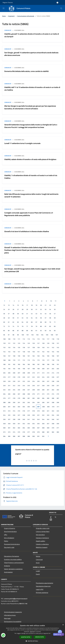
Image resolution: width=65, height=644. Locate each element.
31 (36, 309)
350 (14, 424)
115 (38, 339)
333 (48, 415)
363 (19, 428)
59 (55, 318)
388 (24, 436)
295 (38, 402)
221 (29, 377)
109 (9, 339)
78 (32, 326)
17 (27, 305)
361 (9, 428)
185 (29, 364)
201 (48, 369)
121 (9, 343)
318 (33, 411)
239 (58, 381)
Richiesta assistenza (42, 593)
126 (33, 343)
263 (58, 390)
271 (38, 394)
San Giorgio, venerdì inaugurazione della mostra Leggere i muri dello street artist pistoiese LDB (32, 270)
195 (19, 369)
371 (58, 428)
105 (47, 335)
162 (33, 356)
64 (23, 322)
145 (9, 352)
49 (9, 318)
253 (9, 390)
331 (38, 415)
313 (9, 411)
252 (4, 390)
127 (38, 343)
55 (36, 318)
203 (58, 369)
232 (24, 381)
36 (4, 314)
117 (48, 339)
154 (53, 352)
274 (53, 394)
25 (9, 309)
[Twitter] (55, 517)
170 (14, 360)
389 (29, 436)
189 (48, 364)
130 (53, 343)
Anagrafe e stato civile (43, 528)
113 (29, 339)
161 (29, 356)
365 (29, 428)
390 (33, 436)
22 (50, 305)
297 (48, 402)
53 (27, 318)
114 (33, 339)
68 (41, 322)
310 (53, 407)
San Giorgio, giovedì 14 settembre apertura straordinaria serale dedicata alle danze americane (31, 54)
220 (24, 377)
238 (53, 381)
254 (14, 390)
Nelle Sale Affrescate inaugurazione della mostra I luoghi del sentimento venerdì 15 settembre (31, 195)
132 (4, 347)
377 (29, 432)
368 (43, 428)
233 (29, 381)
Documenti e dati (9, 547)
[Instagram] (51, 520)
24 (4, 309)
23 (55, 305)
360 (4, 428)
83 (55, 326)
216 (4, 377)
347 (58, 419)
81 (46, 326)
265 (9, 394)
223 (38, 377)
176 (43, 360)
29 (27, 309)
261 (48, 390)
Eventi (38, 574)
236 (43, 381)
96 (4, 335)
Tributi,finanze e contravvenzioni (14, 563)
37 (9, 314)
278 (14, 398)
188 (43, 364)
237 (48, 381)
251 (58, 386)
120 (4, 343)
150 (33, 352)
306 (33, 407)
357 (48, 424)
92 (41, 331)
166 (53, 356)
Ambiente (7, 566)
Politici (6, 541)
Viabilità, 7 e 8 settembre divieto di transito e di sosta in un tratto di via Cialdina (31, 177)
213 (48, 373)
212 (43, 373)
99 (18, 335)
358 (53, 424)
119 (58, 339)
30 (32, 309)
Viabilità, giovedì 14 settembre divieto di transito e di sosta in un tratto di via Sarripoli (32, 35)
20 (41, 305)
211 (38, 373)
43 (36, 314)
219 (19, 377)
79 (36, 326)
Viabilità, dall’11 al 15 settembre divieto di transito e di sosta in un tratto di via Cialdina (32, 89)
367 (38, 428)
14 (13, 305)
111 (19, 339)
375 (19, 432)
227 (58, 377)
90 (32, 331)
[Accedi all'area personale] (57, 3)
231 (19, 381)
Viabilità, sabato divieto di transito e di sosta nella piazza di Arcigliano (30, 159)
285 (48, 398)
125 (29, 343)
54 (32, 318)
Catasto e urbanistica (42, 544)
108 (4, 339)
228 (4, 381)
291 (19, 402)
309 (48, 407)
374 (14, 432)
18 (32, 305)
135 (19, 347)
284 (43, 398)
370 (53, 428)
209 (29, 373)
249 (48, 386)
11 (56, 301)
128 (43, 343)
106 (52, 335)
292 (24, 402)
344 (43, 419)
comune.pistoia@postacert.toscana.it (16, 599)
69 (46, 322)
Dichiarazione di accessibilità (13, 622)
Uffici (6, 535)
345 (48, 419)
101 (28, 335)
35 (55, 309)
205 (9, 373)
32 (41, 309)
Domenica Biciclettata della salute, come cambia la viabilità (26, 71)
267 (19, 394)
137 (29, 347)
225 (48, 377)
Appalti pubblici (41, 541)
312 (4, 411)
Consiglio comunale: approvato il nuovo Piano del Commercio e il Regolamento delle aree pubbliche (29, 214)
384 (4, 436)
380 (43, 432)
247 (38, 386)
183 (19, 364)
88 (23, 331)
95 (55, 331)
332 (43, 415)
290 (14, 402)
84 (4, 331)
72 (4, 326)
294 (33, 402)
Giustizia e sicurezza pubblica (13, 559)
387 (19, 436)
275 (58, 394)
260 (43, 390)
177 (48, 360)
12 (4, 305)
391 (38, 436)
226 (53, 377)
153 (48, 352)
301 (9, 407)
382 (53, 432)
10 (51, 301)
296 (43, 402)
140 (43, 347)
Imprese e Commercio (42, 538)
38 (13, 314)
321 (48, 411)
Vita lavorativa (40, 535)
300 (4, 407)
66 (32, 322)
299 (58, 402)
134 (14, 347)
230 (14, 381)
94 (50, 331)
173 (29, 360)
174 (33, 360)
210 (33, 373)
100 (23, 335)
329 (29, 415)
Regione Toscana (8, 2)
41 (27, 314)
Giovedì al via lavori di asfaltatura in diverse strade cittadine (27, 231)
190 (53, 364)
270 (33, 394)
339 (19, 419)
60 (4, 322)
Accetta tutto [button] (26, 637)
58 (50, 318)
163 (38, 356)
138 (33, 347)
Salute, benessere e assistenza (13, 569)
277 (9, 398)
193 (9, 369)
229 (9, 381)
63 (18, 322)
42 (32, 314)
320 (43, 411)
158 (14, 356)
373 (9, 432)
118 (53, 339)
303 (19, 407)
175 (38, 360)
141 (48, 347)
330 (33, 415)
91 (36, 331)
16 (23, 305)
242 (14, 386)
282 (33, 398)
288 (4, 402)
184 (24, 364)
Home (4, 16)
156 (4, 356)
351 (19, 424)
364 (24, 428)
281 (29, 398)
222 (33, 377)
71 (55, 322)
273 (48, 394)
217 (9, 377)
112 (24, 339)
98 (13, 335)
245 (29, 386)
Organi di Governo (10, 528)
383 (58, 432)
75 (18, 326)
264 (4, 394)
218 (14, 377)
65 (27, 322)
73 (9, 326)
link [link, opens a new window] (49, 633)
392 (43, 436)
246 (33, 386)
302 (14, 407)
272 (43, 394)
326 (14, 415)
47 (55, 314)
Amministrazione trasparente (13, 612)
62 (13, 322)
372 (4, 432)
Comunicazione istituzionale (26, 16)
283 (38, 398)
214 (53, 373)
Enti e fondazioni (9, 538)
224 (43, 377)
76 (23, 326)
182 (14, 364)
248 (43, 386)
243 (19, 386)
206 (14, 373)
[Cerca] (61, 8)
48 (4, 318)
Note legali (7, 618)
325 (9, 415)
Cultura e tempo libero (43, 531)
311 (58, 407)
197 (29, 369)
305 (29, 407)
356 (43, 424)
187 (38, 364)
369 (48, 428)
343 (38, 419)
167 (58, 356)
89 (27, 331)
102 (32, 335)
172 (24, 360)
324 (4, 415)
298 (53, 402)
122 (14, 343)
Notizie (38, 556)
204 (4, 373)
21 (46, 305)
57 (46, 318)
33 (46, 309)
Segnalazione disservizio (43, 586)
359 (58, 424)
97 (9, 335)
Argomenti (11, 16)
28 (23, 309)
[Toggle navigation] (4, 8)
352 (24, 424)
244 (24, 386)
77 (27, 326)
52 (23, 318)
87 (18, 331)
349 (9, 424)
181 (9, 364)
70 (50, 322)
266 (14, 394)
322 (53, 411)
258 (33, 390)
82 (50, 326)
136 (24, 347)
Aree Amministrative (10, 531)
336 (4, 419)
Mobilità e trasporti (42, 547)
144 (4, 352)
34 (50, 309)
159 (19, 356)
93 (46, 331)
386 (14, 436)
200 (43, 369)
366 (33, 428)
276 (4, 398)
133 (9, 347)
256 (24, 390)
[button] (33, 641)
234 (33, 381)
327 (19, 415)
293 (29, 402)
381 (48, 432)
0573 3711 (15, 601)
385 (9, 436)
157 (9, 356)
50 (13, 318)
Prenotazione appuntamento (44, 583)
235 (38, 381)
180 (4, 364)
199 (38, 369)
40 (23, 314)
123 (19, 343)
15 (18, 305)
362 (14, 428)
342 (33, 419)
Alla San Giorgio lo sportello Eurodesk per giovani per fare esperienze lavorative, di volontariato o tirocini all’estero (30, 107)
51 (18, 318)
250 (53, 386)
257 (29, 390)
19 (36, 305)
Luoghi (38, 571)
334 (53, 415)
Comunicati (8, 30)
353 (29, 424)
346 (53, 419)
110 (14, 339)
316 (24, 411)
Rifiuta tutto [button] (40, 637)
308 (43, 407)
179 (58, 360)
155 (58, 352)
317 (29, 411)
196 (24, 369)
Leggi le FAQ (40, 589)
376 (24, 432)
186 (33, 364)
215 (58, 373)
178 (53, 360)
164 (43, 356)
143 (58, 347)
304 (24, 407)
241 (9, 386)
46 (50, 314)
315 (19, 411)
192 (4, 369)
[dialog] (32, 633)
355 (38, 424)
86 (13, 331)
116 (43, 339)
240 (4, 386)
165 (48, 356)
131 (58, 343)
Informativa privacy (10, 615)
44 (41, 314)
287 (58, 398)
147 (19, 352)
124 (24, 343)
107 (57, 335)
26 (13, 309)
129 (48, 343)
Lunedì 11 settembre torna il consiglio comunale (22, 143)
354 (33, 424)
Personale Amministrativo (12, 544)
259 (38, 390)
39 (18, 314)
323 (58, 411)
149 (29, 352)
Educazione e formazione (12, 556)
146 (14, 352)
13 (9, 305)
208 (24, 373)
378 (33, 432)
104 (42, 335)
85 (9, 331)
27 (18, 309)
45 (46, 314)
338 (14, 419)
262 (53, 390)
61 (9, 322)
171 (19, 360)
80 (41, 326)
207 (19, 373)
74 (13, 326)
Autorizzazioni (8, 572)
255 (19, 390)
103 (37, 335)
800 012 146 (23, 604)
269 (29, 394)
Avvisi (38, 563)
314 (14, 411)
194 (14, 369)
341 (29, 419)
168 (4, 360)
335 (58, 415)
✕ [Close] (63, 634)
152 (43, 352)
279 (19, 398)
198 (33, 369)
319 (38, 411)
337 (9, 419)
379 (38, 432)
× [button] (63, 625)
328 (24, 415)
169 (9, 360)
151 (38, 352)
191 (58, 364)
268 (24, 394)
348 (4, 424)
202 (53, 369)
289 (9, 402)
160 (24, 356)
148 (24, 352)
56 (41, 318)
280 (24, 398)
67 (36, 322)
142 (53, 347)
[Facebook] (51, 517)
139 (38, 347)
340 (24, 419)
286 (53, 398)
